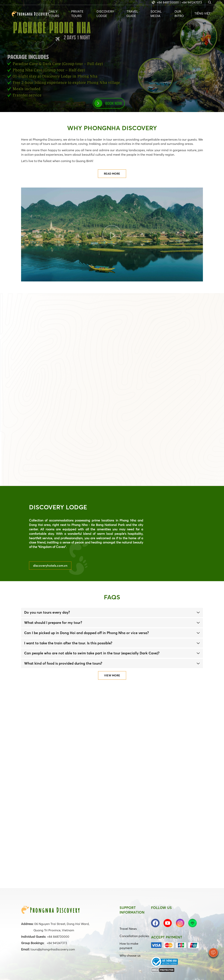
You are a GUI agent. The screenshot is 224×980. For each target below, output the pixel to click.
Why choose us (130, 955)
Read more (112, 174)
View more (112, 675)
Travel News (128, 929)
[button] (112, 612)
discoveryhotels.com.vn (50, 566)
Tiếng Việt (202, 13)
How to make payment (129, 946)
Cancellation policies (134, 936)
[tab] (112, 612)
